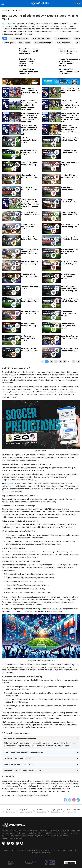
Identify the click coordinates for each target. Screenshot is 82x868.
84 (74, 362)
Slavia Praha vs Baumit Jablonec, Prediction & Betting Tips (66, 276)
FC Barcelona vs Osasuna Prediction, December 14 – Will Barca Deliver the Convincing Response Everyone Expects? (28, 105)
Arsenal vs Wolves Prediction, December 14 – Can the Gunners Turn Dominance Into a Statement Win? (68, 130)
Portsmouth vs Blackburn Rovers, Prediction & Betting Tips (29, 214)
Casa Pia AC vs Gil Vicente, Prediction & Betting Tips (28, 263)
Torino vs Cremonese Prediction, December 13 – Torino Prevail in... (69, 51)
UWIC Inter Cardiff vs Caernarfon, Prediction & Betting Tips (67, 326)
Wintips (5, 10)
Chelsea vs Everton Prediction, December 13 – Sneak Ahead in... (69, 71)
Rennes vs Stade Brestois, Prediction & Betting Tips (68, 263)
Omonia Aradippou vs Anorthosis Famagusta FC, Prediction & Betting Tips (68, 289)
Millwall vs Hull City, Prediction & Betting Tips (67, 201)
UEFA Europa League (62, 38)
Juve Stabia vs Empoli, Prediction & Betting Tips (28, 176)
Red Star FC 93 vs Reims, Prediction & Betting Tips (28, 164)
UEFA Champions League (41, 38)
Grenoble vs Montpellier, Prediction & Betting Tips (67, 151)
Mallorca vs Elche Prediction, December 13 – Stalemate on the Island (69, 91)
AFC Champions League (43, 43)
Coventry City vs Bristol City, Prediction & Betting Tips (68, 226)
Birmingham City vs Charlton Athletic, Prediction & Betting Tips (29, 227)
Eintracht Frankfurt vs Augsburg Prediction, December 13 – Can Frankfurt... (27, 62)
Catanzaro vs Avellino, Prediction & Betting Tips (28, 275)
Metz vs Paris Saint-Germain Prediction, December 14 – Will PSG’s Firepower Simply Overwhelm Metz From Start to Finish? (68, 117)
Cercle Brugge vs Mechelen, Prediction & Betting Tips (69, 213)
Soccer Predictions (9, 24)
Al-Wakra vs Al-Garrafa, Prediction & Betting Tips (28, 325)
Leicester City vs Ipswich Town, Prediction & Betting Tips (68, 239)
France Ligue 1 (9, 43)
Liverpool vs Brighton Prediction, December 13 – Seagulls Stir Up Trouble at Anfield (28, 92)
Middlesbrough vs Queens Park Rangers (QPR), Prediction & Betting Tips (28, 251)
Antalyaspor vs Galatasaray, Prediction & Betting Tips (68, 300)
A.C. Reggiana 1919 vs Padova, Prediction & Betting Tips (69, 177)
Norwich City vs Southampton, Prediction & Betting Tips (28, 140)
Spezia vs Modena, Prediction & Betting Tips (28, 189)
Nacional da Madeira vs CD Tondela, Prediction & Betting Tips (68, 251)
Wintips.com (9, 484)
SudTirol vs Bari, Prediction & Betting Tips (68, 164)
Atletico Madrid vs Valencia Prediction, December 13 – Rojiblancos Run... (29, 51)
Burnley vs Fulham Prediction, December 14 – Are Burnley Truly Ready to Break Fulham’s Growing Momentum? (68, 105)
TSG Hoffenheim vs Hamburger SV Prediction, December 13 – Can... (29, 71)
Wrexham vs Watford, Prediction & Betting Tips (28, 238)
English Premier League (19, 38)
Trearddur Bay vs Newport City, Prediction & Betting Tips (68, 338)
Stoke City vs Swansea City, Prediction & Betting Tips (68, 139)
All (5, 38)
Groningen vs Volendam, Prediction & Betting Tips (28, 349)
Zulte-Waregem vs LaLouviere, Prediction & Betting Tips (67, 313)
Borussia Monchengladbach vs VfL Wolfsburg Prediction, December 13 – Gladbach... (69, 62)
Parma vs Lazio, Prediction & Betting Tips (29, 288)
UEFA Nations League (64, 43)
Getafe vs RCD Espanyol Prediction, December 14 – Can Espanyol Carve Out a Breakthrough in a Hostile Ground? (28, 130)
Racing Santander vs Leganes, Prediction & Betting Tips (26, 338)
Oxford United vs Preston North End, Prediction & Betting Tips (28, 152)
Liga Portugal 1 (25, 43)
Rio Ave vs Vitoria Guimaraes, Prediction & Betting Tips (69, 349)
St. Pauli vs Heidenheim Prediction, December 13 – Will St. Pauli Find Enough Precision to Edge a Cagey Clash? (28, 204)
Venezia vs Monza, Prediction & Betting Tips (67, 189)
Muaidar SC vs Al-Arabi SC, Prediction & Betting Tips (28, 312)
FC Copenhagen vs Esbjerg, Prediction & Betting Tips (29, 300)
